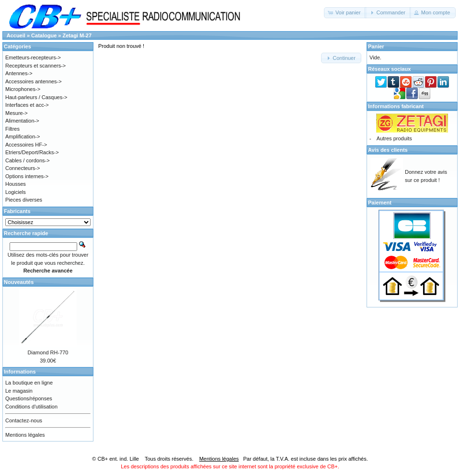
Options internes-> (27, 176)
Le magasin (19, 391)
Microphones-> (23, 89)
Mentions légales (25, 435)
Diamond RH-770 (48, 352)
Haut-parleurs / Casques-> (36, 97)
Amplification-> (23, 136)
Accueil (16, 35)
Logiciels (16, 192)
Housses (16, 184)
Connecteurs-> (23, 168)
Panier (376, 46)
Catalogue (44, 35)
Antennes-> (19, 73)
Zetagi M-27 (77, 35)
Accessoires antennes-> (34, 81)
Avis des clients (388, 150)
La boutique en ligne (29, 383)
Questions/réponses (29, 398)
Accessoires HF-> (26, 145)
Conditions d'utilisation (31, 407)
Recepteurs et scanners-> (35, 66)
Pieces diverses (24, 200)
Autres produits (394, 138)
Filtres (12, 129)
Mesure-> (17, 113)
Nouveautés (19, 282)
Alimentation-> (22, 121)
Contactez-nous (24, 420)
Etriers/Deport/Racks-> (32, 152)
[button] (345, 13)
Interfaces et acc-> (27, 105)
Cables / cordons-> (28, 160)
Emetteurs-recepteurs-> (33, 57)
